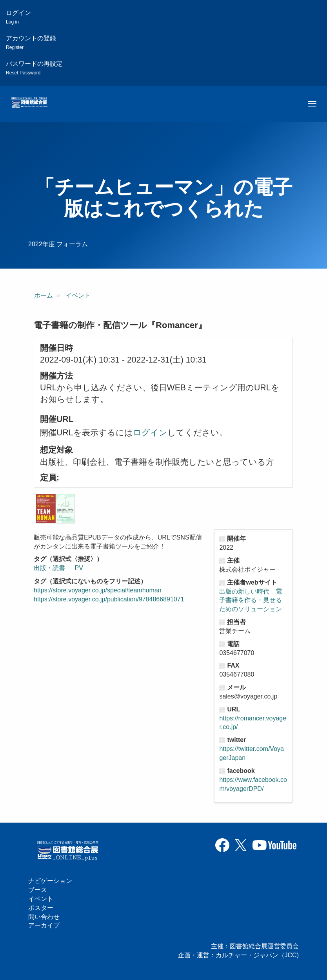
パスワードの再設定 (34, 68)
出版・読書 (49, 568)
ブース (38, 890)
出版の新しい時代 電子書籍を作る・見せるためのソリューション (251, 600)
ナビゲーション (50, 881)
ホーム (44, 295)
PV (79, 568)
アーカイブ (44, 925)
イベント (78, 295)
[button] (55, 509)
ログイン (18, 17)
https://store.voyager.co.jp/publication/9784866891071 (109, 599)
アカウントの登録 (31, 42)
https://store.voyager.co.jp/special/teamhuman (98, 590)
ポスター (41, 908)
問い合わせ (44, 917)
